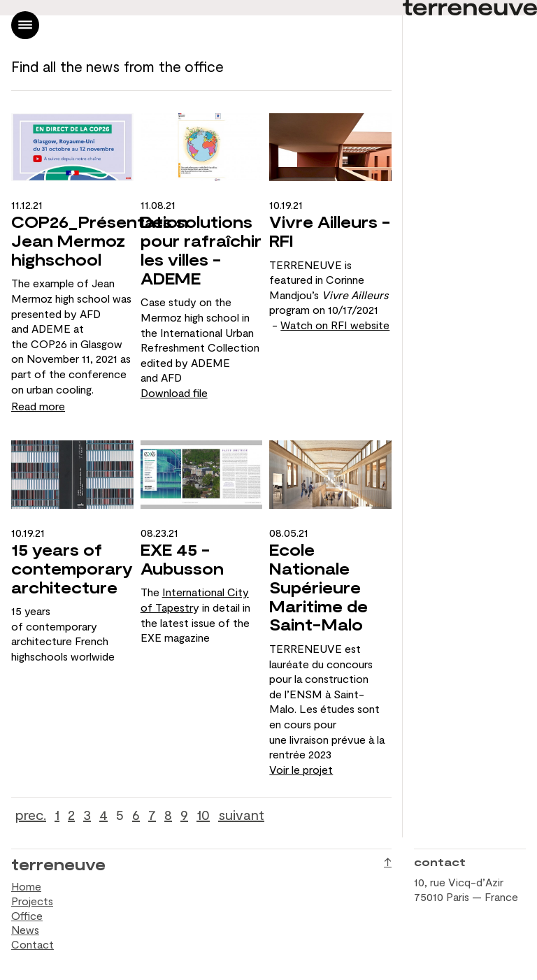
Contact (33, 944)
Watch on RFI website (335, 325)
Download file (174, 392)
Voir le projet (301, 769)
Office (27, 915)
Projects (32, 901)
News (25, 929)
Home (26, 886)
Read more (38, 406)
